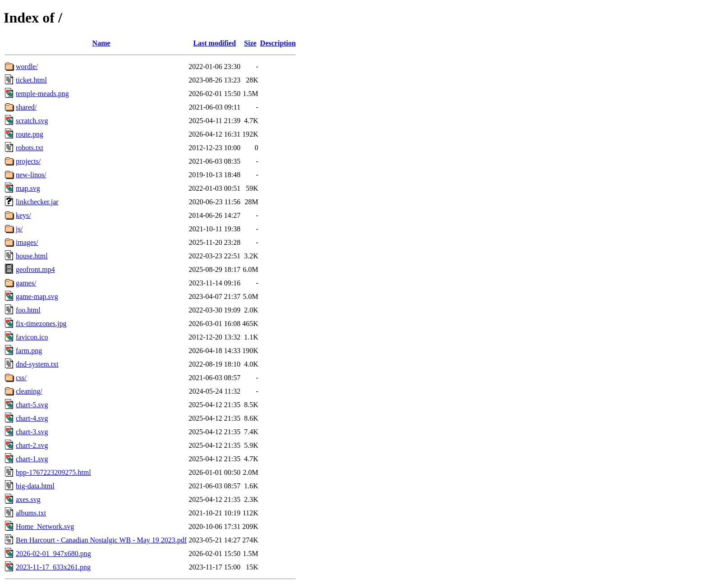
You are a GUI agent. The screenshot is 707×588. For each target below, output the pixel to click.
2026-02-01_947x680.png (53, 554)
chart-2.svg (32, 445)
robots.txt (30, 148)
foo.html (28, 310)
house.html (32, 256)
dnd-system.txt (37, 364)
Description (278, 43)
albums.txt (31, 513)
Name (101, 43)
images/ (27, 242)
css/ (21, 378)
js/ (19, 229)
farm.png (29, 351)
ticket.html (31, 80)
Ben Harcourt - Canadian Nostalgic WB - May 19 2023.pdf (101, 540)
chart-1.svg (32, 459)
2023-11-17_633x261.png (53, 567)
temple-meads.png (42, 94)
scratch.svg (32, 121)
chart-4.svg (32, 418)
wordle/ (27, 67)
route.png (30, 134)
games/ (26, 283)
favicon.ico (32, 337)
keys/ (23, 215)
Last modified (214, 43)
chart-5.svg (32, 405)
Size (250, 43)
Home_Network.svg (45, 526)
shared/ (26, 107)
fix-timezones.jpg (41, 324)
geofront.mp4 (35, 269)
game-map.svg (37, 296)
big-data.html (35, 486)
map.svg (28, 188)
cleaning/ (29, 391)
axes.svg (28, 499)
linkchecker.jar (37, 202)
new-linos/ (31, 175)
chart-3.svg (32, 432)
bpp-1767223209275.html (53, 472)
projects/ (28, 161)
